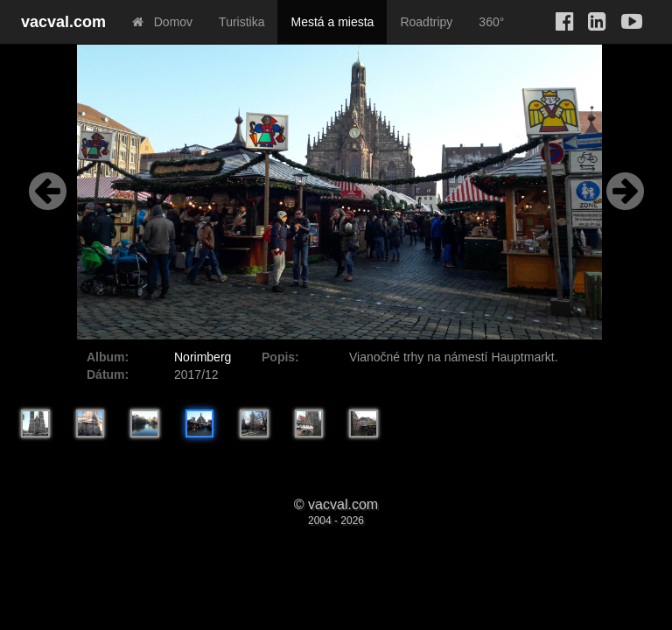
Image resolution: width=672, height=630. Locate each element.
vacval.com (63, 22)
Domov (162, 22)
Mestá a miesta (332, 22)
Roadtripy (426, 22)
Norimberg (203, 357)
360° (491, 22)
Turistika (241, 22)
